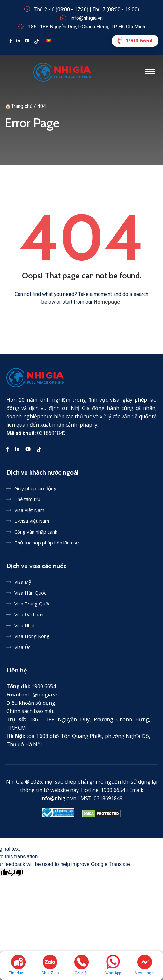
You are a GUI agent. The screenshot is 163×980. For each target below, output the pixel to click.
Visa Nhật (25, 625)
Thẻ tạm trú (27, 499)
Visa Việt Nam (29, 510)
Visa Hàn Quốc (30, 593)
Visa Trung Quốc (32, 604)
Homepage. (108, 302)
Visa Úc (22, 647)
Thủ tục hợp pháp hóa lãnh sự (47, 543)
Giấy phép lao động (35, 488)
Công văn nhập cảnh (36, 532)
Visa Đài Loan (29, 614)
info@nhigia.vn (87, 18)
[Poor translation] (16, 872)
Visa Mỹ (23, 582)
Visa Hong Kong (32, 636)
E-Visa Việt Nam (32, 521)
